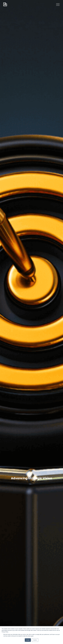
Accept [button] (28, 640)
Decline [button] (35, 640)
